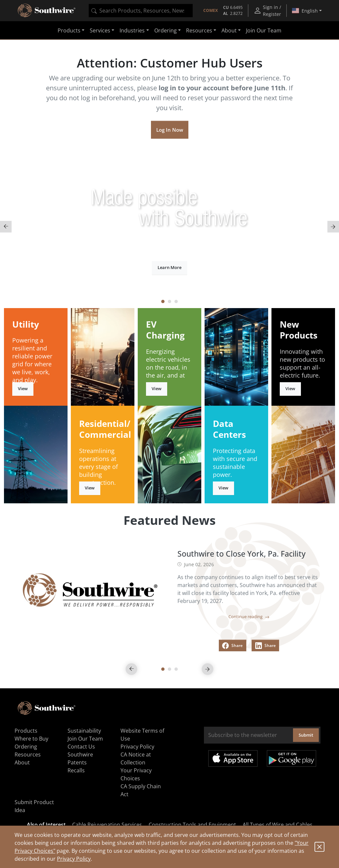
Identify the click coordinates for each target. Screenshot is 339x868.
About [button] (229, 30)
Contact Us (81, 747)
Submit (306, 735)
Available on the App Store (233, 758)
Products (26, 731)
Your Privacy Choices (136, 774)
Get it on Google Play (291, 758)
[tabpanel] (169, 227)
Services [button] (100, 30)
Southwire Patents (80, 758)
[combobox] (141, 11)
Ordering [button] (166, 30)
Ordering (26, 747)
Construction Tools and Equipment (192, 825)
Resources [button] (199, 30)
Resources (28, 754)
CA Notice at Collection (136, 758)
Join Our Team (264, 30)
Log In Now (170, 130)
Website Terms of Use (142, 735)
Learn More (169, 267)
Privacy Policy (74, 859)
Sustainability (84, 731)
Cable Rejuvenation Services (107, 825)
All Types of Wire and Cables (278, 825)
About (22, 762)
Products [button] (69, 30)
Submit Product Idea (34, 806)
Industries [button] (132, 30)
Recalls (76, 770)
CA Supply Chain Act (141, 790)
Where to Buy (31, 739)
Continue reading (249, 617)
